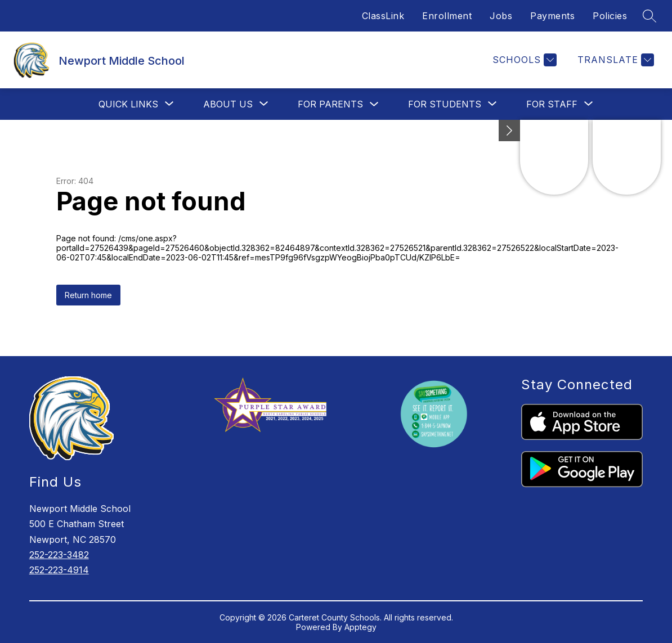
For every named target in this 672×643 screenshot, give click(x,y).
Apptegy (360, 627)
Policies (610, 16)
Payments (552, 16)
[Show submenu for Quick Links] (128, 104)
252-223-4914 (59, 570)
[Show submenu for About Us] (228, 104)
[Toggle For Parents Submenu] (374, 104)
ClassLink (383, 16)
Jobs (501, 16)
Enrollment (447, 16)
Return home (88, 295)
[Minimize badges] (509, 131)
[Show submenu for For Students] (445, 104)
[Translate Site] (614, 60)
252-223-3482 (59, 555)
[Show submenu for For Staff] (552, 104)
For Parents (330, 104)
